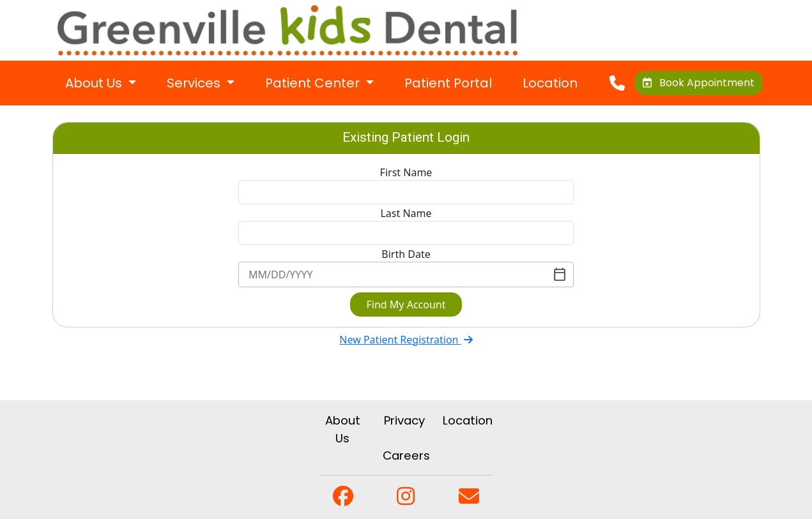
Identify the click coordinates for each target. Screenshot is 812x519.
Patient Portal (448, 83)
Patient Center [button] (314, 83)
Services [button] (195, 83)
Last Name (406, 213)
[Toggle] (560, 275)
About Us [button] (95, 83)
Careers (406, 455)
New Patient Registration (406, 340)
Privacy (404, 420)
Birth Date (406, 254)
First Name (406, 172)
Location (550, 83)
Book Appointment (699, 83)
